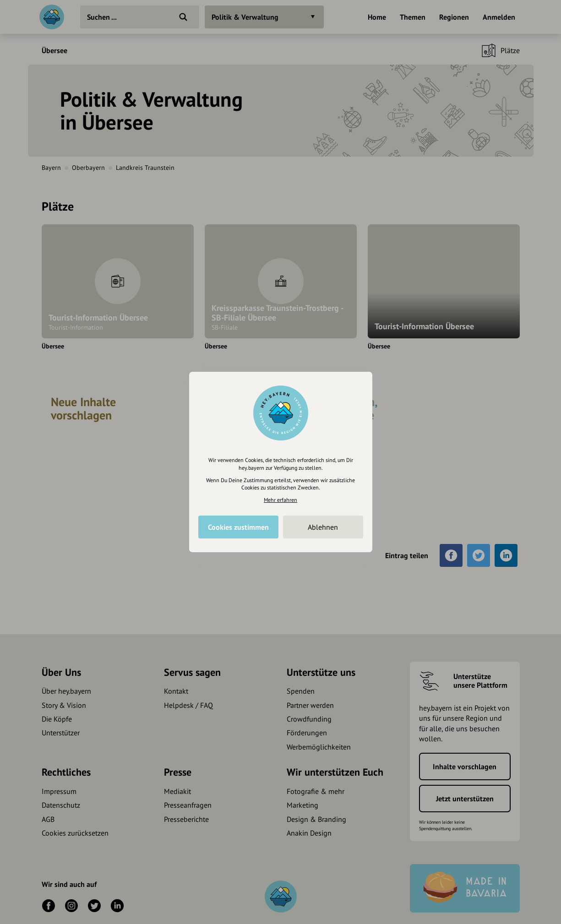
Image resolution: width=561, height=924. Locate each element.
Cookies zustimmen (238, 527)
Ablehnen (323, 527)
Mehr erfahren (280, 500)
